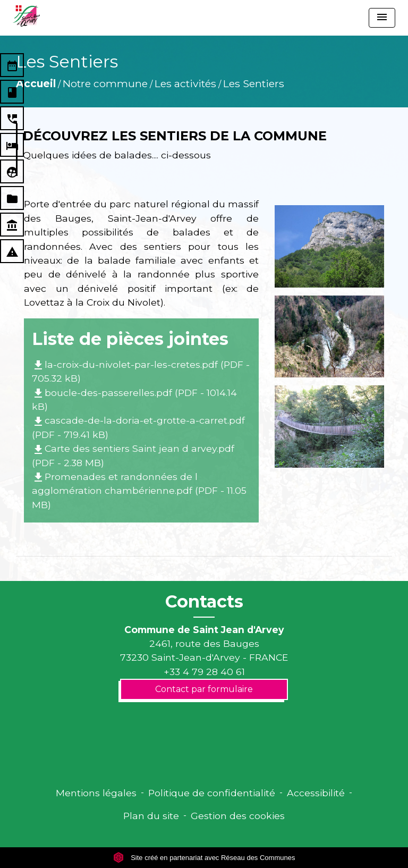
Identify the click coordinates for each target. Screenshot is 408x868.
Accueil (36, 83)
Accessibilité (316, 793)
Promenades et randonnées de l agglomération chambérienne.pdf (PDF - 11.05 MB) (139, 491)
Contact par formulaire (204, 689)
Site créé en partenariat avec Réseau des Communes (204, 858)
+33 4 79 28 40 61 (204, 672)
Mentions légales (96, 793)
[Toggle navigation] (382, 18)
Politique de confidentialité (212, 793)
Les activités (185, 83)
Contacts (204, 602)
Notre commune (105, 83)
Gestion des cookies (238, 816)
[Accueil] (26, 16)
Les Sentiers (254, 83)
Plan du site (151, 816)
